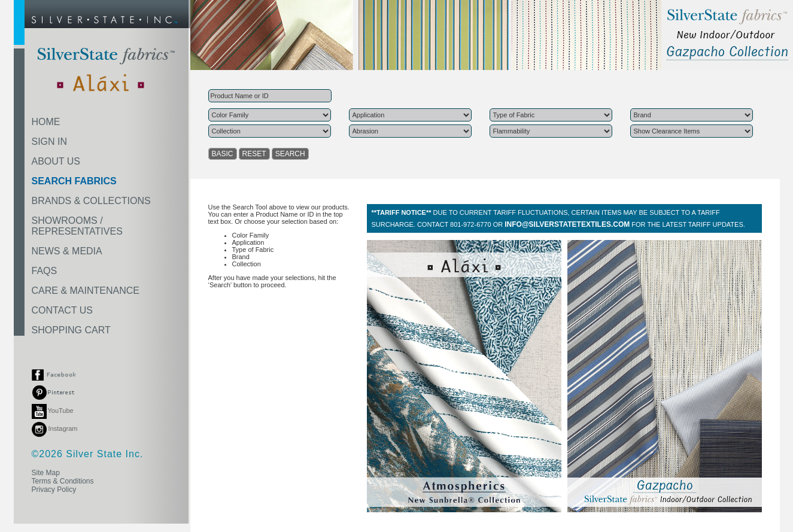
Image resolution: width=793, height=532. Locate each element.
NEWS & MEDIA (67, 251)
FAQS (45, 271)
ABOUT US (56, 161)
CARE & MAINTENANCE (86, 291)
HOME (46, 122)
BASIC (223, 154)
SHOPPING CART (71, 330)
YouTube (53, 411)
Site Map (46, 473)
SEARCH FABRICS (74, 181)
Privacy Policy (54, 490)
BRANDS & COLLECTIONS (91, 201)
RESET (254, 154)
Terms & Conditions (63, 481)
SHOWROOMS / (77, 226)
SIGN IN (50, 142)
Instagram (55, 428)
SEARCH (290, 154)
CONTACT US (63, 310)
